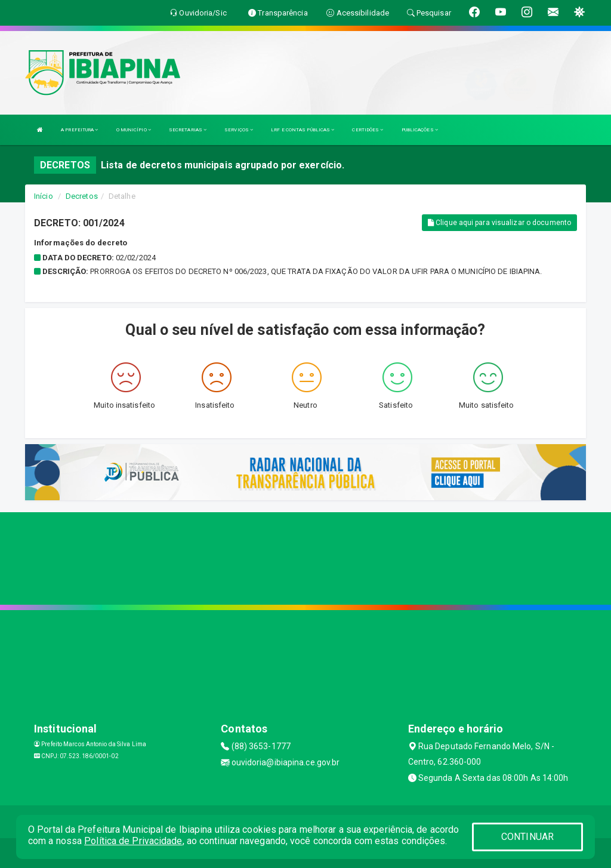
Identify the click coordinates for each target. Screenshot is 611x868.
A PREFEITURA (79, 130)
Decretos (82, 196)
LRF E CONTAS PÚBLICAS (303, 130)
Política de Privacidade (133, 841)
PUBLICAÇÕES (420, 130)
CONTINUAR (527, 837)
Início (44, 196)
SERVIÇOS (239, 130)
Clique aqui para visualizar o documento (499, 223)
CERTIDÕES (368, 130)
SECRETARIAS (188, 130)
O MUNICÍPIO (134, 130)
